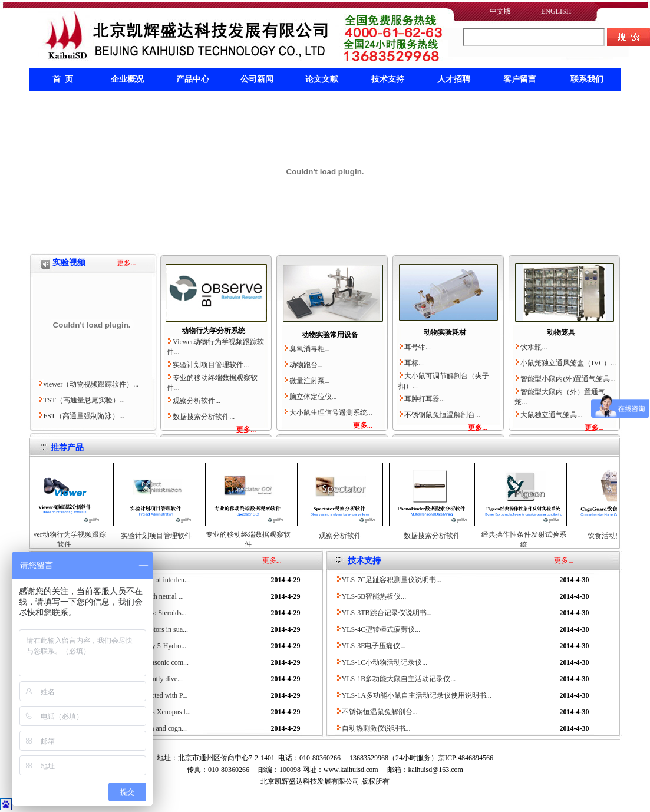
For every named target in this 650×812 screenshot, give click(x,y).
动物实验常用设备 (330, 335)
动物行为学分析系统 (213, 331)
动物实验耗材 (445, 332)
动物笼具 (561, 332)
